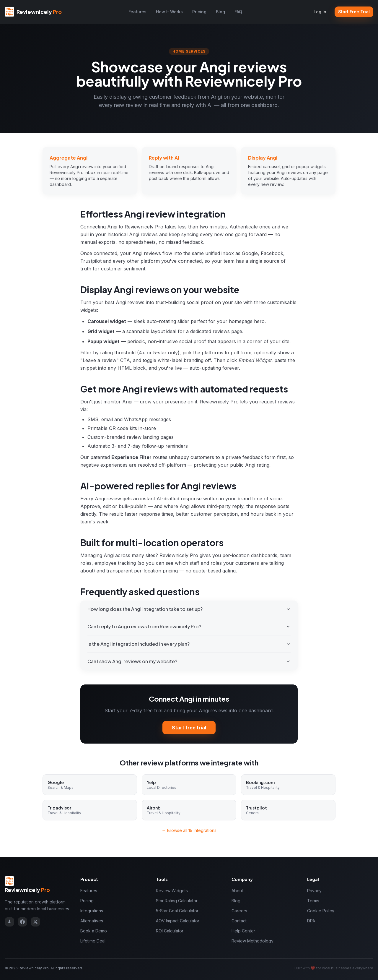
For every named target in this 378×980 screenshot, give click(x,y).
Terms (313, 901)
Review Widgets (172, 891)
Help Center (243, 931)
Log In (320, 12)
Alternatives (92, 921)
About (237, 891)
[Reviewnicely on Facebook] (22, 922)
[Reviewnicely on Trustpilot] (9, 922)
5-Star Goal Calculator (177, 911)
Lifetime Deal (93, 941)
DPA (311, 921)
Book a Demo (94, 931)
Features (137, 12)
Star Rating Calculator (177, 901)
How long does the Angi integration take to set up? (189, 609)
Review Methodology (252, 941)
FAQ (238, 12)
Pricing (199, 12)
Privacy (314, 891)
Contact (239, 921)
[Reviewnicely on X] (35, 922)
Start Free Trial (354, 12)
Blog (220, 12)
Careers (239, 911)
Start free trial (189, 728)
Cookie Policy (321, 911)
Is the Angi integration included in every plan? (189, 644)
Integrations (92, 911)
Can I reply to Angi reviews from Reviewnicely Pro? (189, 626)
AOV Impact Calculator (178, 921)
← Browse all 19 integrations (189, 830)
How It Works (169, 12)
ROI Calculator (170, 931)
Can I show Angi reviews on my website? (189, 661)
